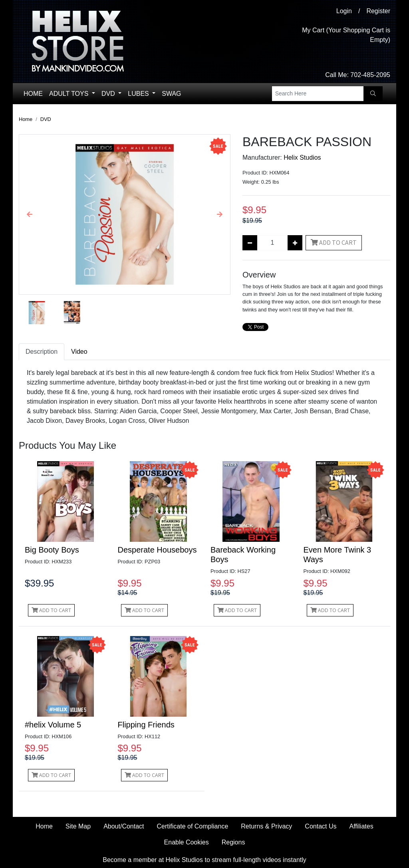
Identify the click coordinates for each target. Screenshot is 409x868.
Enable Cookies (187, 842)
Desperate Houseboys (157, 550)
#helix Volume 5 (53, 725)
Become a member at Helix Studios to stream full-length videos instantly (204, 860)
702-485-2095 (370, 75)
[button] (30, 214)
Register (378, 11)
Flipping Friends (146, 725)
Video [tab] (79, 352)
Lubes (139, 94)
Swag (171, 94)
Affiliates (361, 826)
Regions (233, 842)
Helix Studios (302, 158)
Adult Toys (70, 94)
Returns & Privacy (266, 826)
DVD (109, 94)
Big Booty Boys (52, 550)
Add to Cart (334, 243)
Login (344, 11)
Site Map (78, 826)
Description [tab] (42, 352)
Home (33, 94)
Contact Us (321, 826)
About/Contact (124, 826)
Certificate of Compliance (193, 826)
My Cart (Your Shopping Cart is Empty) (346, 35)
